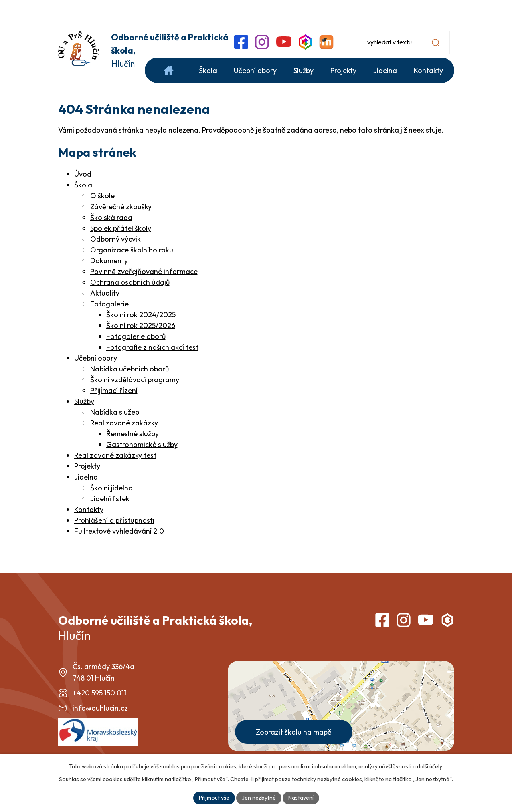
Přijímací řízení (114, 390)
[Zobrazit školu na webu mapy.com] (341, 706)
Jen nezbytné (259, 798)
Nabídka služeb (115, 412)
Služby (84, 401)
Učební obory (96, 358)
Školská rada (111, 217)
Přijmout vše (214, 798)
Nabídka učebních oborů (130, 369)
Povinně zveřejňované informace (144, 271)
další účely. (430, 766)
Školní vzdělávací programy (135, 380)
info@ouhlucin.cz (100, 708)
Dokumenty (109, 261)
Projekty (87, 466)
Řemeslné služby (133, 434)
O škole (102, 196)
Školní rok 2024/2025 (141, 315)
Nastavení (301, 798)
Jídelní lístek (110, 499)
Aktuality (105, 293)
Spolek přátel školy (121, 228)
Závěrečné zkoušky (121, 207)
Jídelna (86, 477)
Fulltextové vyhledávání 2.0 (119, 531)
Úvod (83, 174)
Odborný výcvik (115, 239)
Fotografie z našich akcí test (152, 347)
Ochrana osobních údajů (130, 282)
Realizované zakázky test (115, 455)
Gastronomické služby (142, 444)
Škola (83, 185)
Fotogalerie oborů (136, 336)
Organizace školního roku (132, 250)
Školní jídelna (111, 488)
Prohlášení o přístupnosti (114, 520)
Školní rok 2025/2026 (141, 325)
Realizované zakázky (124, 423)
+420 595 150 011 (99, 693)
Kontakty (89, 509)
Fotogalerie (109, 304)
